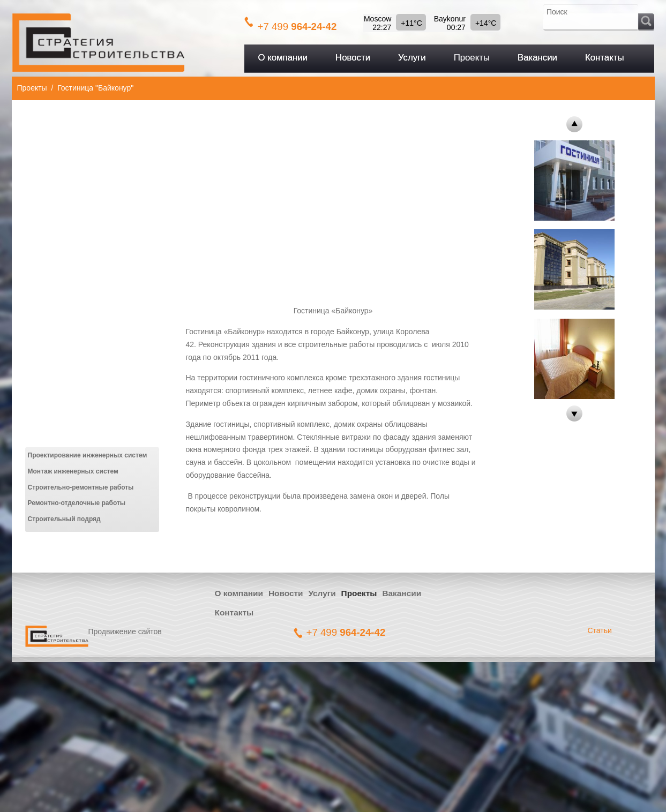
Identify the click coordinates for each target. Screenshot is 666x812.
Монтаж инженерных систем (73, 471)
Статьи (600, 630)
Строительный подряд (64, 519)
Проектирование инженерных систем (88, 455)
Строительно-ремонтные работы (81, 487)
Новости (286, 593)
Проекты (32, 88)
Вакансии (402, 593)
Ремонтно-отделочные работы (77, 503)
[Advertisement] (333, 201)
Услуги (322, 593)
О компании (239, 593)
